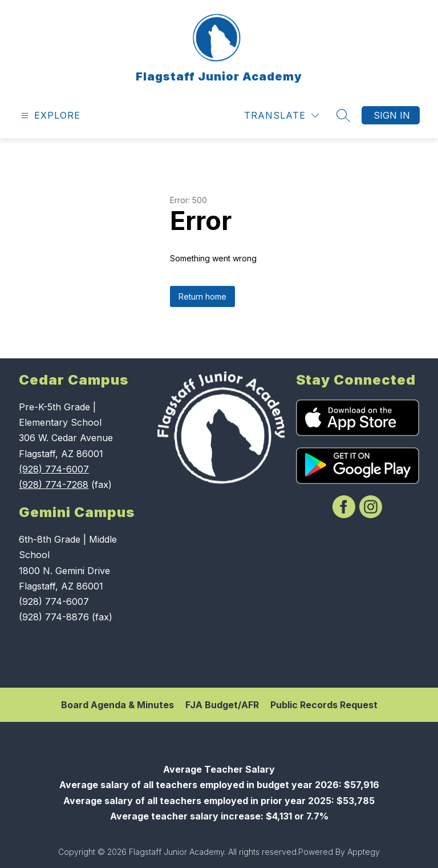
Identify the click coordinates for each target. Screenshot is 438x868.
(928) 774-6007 (54, 469)
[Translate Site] (281, 116)
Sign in (392, 115)
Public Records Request (324, 705)
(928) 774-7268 (54, 485)
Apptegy (364, 852)
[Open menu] (49, 116)
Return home (202, 296)
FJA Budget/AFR (222, 705)
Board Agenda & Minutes (117, 705)
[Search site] (343, 115)
